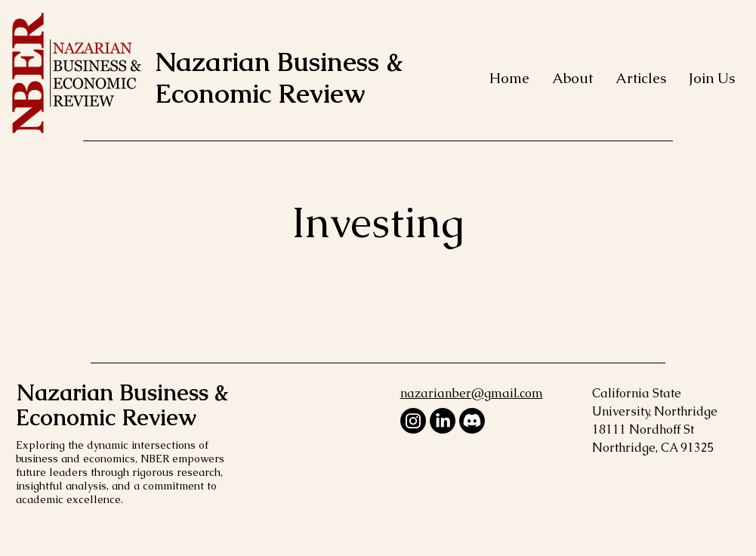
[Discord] (472, 421)
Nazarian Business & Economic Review (279, 77)
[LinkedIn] (443, 421)
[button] (572, 78)
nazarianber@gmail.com (472, 393)
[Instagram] (413, 421)
